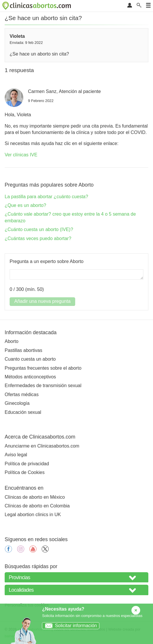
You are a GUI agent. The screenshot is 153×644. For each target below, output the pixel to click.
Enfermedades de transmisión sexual (43, 385)
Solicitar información (70, 626)
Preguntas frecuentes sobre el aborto (43, 368)
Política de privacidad (27, 464)
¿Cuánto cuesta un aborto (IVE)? (39, 229)
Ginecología (17, 403)
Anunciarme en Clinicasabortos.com (42, 446)
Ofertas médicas (22, 395)
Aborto (12, 341)
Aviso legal (16, 455)
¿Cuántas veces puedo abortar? (38, 238)
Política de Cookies (25, 472)
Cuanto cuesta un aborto (30, 359)
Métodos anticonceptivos (30, 377)
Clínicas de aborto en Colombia (37, 506)
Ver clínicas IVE (21, 155)
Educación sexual (23, 412)
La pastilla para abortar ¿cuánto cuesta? (46, 197)
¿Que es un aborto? (25, 205)
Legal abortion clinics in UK (33, 515)
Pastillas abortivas (23, 350)
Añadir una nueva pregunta (42, 301)
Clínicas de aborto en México (35, 497)
